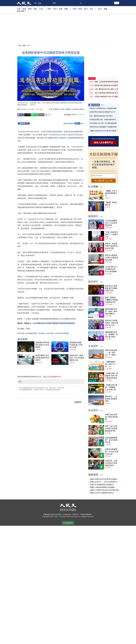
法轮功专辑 (50, 333)
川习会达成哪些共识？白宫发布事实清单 (111, 223)
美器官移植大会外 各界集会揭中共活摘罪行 (42, 358)
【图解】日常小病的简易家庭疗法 (111, 193)
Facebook (21, 115)
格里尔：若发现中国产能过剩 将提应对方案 (111, 246)
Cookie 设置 (68, 523)
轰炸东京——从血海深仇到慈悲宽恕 (111, 399)
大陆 (19, 9)
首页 (20, 45)
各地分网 (21, 12)
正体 (35, 3)
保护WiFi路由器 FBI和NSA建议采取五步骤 (112, 258)
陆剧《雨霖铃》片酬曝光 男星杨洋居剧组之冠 (111, 300)
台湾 (41, 9)
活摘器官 (68, 109)
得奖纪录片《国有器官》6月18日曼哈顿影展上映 (77, 358)
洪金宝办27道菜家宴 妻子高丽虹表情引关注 (111, 288)
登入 (117, 3)
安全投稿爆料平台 (55, 377)
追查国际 (56, 109)
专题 (61, 9)
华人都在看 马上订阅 (103, 181)
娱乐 (86, 9)
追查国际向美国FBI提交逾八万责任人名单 (76, 345)
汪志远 (62, 109)
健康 (105, 9)
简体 (40, 3)
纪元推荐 (96, 105)
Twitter (27, 115)
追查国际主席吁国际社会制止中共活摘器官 (42, 345)
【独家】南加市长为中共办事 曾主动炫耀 (103, 131)
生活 (100, 9)
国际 (35, 9)
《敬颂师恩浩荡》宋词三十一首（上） (111, 364)
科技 (75, 9)
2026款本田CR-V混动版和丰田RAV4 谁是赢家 (111, 269)
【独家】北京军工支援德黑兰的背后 (101, 493)
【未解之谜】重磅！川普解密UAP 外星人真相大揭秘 (111, 387)
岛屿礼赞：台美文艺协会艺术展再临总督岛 (111, 463)
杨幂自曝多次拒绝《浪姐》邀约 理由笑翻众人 (111, 311)
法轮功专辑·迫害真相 (62, 333)
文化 (91, 9)
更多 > (103, 105)
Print (48, 115)
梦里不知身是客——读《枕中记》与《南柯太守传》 (111, 353)
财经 (80, 9)
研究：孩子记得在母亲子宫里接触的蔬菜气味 (111, 429)
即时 (49, 9)
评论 (55, 9)
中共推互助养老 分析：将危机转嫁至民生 (103, 120)
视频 (66, 9)
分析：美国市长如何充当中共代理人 (101, 116)
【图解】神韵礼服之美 (111, 204)
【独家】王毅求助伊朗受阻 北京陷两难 (102, 487)
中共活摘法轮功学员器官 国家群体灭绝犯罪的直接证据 (54, 323)
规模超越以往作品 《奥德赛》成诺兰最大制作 (111, 334)
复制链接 (41, 115)
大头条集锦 (41, 333)
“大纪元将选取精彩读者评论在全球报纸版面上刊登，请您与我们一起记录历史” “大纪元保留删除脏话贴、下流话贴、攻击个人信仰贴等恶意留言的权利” (51, 392)
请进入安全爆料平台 (104, 143)
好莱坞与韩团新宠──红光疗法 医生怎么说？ (112, 452)
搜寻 (80, 3)
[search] (67, 3)
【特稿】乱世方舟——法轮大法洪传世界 (102, 482)
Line (34, 115)
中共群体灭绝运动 (78, 109)
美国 (24, 9)
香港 (30, 9)
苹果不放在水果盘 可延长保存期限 (111, 417)
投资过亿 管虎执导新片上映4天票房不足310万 (112, 323)
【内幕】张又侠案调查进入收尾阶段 (101, 485)
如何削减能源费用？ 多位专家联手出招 (111, 440)
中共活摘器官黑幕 (31, 333)
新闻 (24, 45)
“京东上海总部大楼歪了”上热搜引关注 (112, 234)
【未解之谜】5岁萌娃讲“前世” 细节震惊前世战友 (112, 376)
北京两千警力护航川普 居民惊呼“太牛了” (103, 112)
